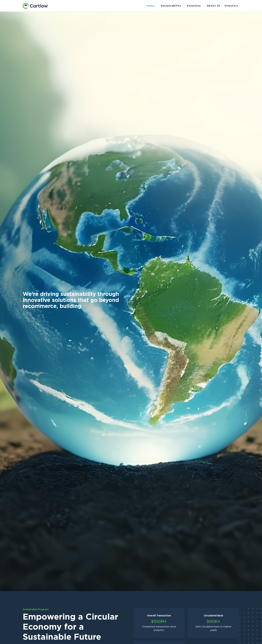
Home (151, 6)
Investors (231, 6)
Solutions (194, 6)
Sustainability (171, 6)
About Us (214, 6)
